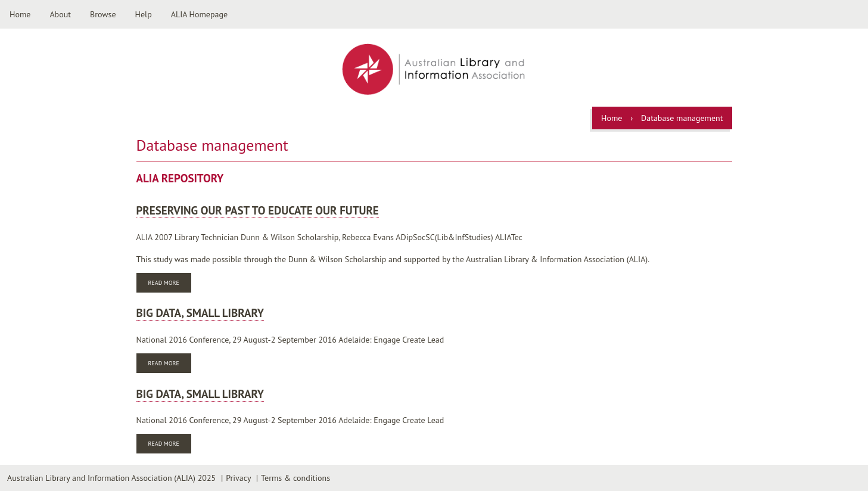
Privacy (238, 478)
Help (144, 14)
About (60, 14)
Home (20, 14)
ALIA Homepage (199, 14)
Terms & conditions (295, 478)
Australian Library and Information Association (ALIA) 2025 (111, 478)
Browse (103, 14)
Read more (170, 284)
